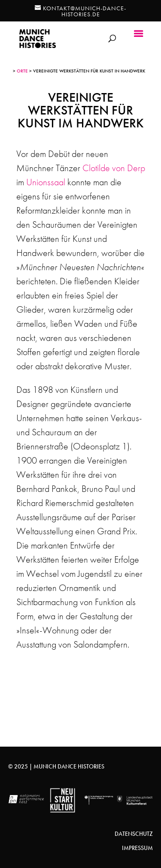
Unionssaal (46, 182)
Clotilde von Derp (114, 168)
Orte (22, 71)
